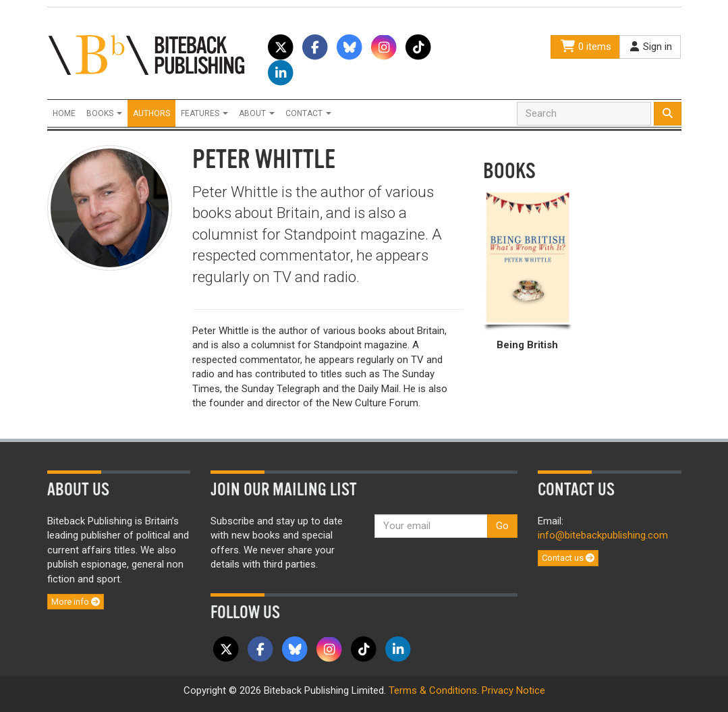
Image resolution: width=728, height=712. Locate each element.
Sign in (650, 47)
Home (64, 113)
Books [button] (104, 113)
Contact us (568, 558)
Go (502, 526)
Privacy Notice (513, 690)
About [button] (257, 113)
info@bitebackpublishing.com (603, 535)
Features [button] (204, 113)
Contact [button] (308, 113)
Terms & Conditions (433, 690)
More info (76, 602)
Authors (151, 113)
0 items (585, 47)
